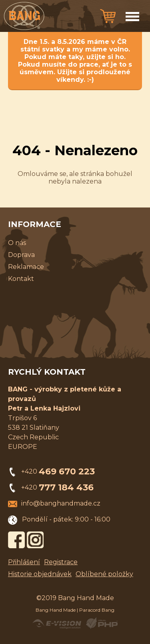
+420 (58, 471)
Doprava (21, 255)
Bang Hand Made (56, 610)
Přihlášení (24, 562)
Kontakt (21, 279)
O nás (17, 243)
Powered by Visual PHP (101, 623)
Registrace (61, 562)
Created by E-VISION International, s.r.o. (57, 623)
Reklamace (26, 267)
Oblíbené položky (104, 574)
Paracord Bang (97, 610)
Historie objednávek (40, 574)
